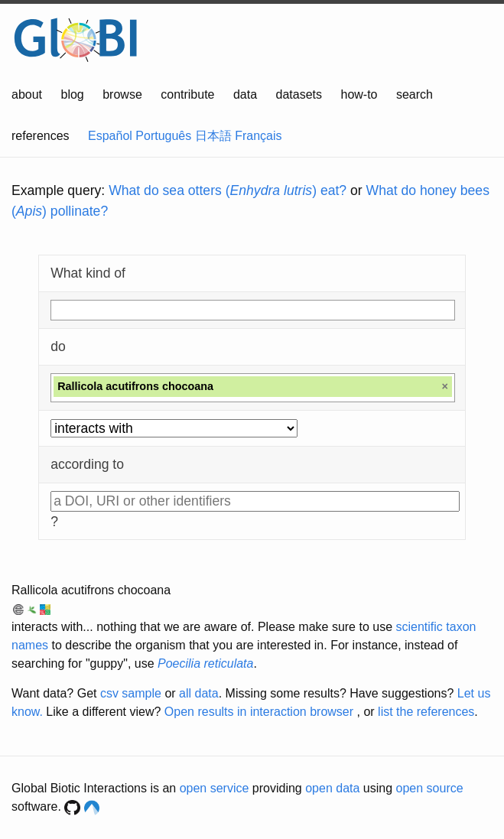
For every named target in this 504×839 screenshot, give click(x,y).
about (27, 94)
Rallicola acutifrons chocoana (91, 590)
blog (73, 94)
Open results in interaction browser (259, 712)
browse (122, 94)
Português (163, 136)
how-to (359, 94)
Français (258, 136)
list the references (426, 712)
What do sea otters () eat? (228, 190)
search (415, 94)
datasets (299, 94)
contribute (187, 94)
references (41, 136)
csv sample (131, 693)
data (245, 94)
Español (110, 136)
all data (199, 693)
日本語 (213, 136)
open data (332, 788)
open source (430, 788)
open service (215, 788)
